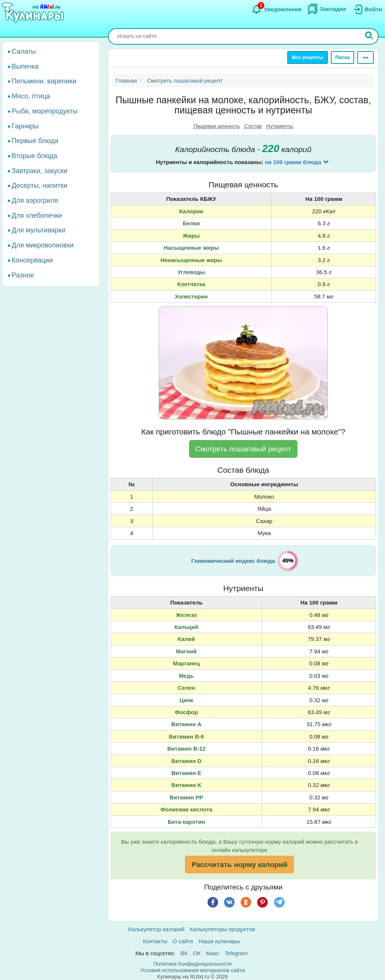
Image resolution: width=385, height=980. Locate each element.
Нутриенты (280, 126)
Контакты (155, 941)
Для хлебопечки (37, 216)
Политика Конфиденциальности (192, 964)
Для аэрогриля (35, 201)
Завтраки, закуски (39, 171)
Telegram (236, 953)
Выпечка (25, 66)
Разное (23, 275)
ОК (197, 953)
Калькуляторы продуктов (222, 929)
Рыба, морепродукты (45, 111)
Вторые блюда (34, 156)
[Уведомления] (277, 9)
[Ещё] (365, 57)
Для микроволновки (43, 245)
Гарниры (25, 126)
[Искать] (369, 36)
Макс (213, 953)
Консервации (32, 260)
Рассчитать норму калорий (239, 865)
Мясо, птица (31, 96)
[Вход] (367, 9)
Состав (253, 126)
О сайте (183, 941)
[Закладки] (327, 9)
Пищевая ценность (217, 126)
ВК (184, 953)
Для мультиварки (39, 230)
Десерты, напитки (39, 185)
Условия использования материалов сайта (192, 970)
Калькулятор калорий (156, 929)
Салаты (24, 51)
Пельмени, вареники (44, 81)
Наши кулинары (219, 941)
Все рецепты (307, 57)
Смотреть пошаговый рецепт (243, 449)
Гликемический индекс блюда (233, 561)
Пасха (343, 57)
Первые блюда (35, 141)
